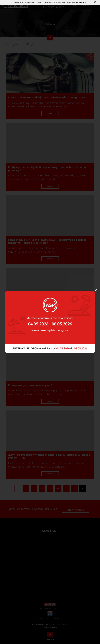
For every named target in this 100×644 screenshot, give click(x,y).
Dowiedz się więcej (79, 2)
